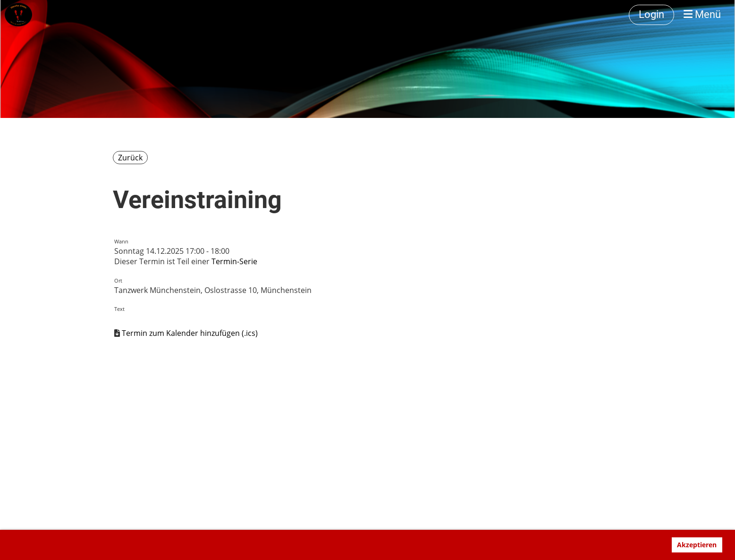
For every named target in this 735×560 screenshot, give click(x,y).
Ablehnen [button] (645, 545)
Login (651, 14)
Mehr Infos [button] (56, 545)
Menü (702, 14)
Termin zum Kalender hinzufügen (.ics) (190, 333)
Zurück (130, 158)
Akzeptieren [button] (697, 545)
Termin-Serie (234, 261)
